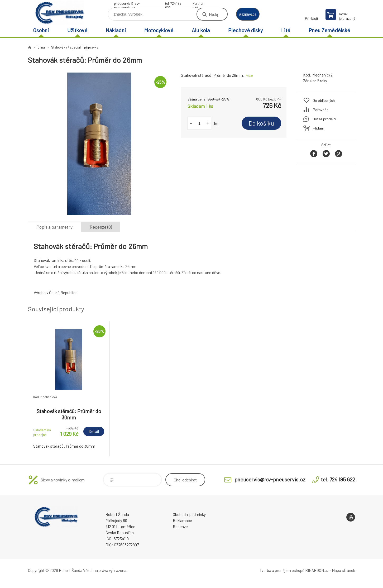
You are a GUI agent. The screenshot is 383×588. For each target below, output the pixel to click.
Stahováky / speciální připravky (75, 47)
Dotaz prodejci (324, 119)
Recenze (180, 527)
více (250, 75)
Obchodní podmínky (189, 514)
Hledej (214, 14)
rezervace (248, 15)
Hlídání (318, 128)
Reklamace (182, 520)
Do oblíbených (324, 100)
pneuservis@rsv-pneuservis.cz (127, 4)
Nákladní (116, 30)
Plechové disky (245, 30)
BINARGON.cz (317, 570)
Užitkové (77, 30)
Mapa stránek (343, 570)
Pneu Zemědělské (329, 30)
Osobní (41, 30)
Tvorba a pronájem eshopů (282, 570)
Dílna (41, 47)
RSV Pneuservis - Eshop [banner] (60, 12)
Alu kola (201, 30)
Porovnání (321, 110)
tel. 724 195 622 (173, 4)
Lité (286, 30)
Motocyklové (159, 30)
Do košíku (261, 123)
